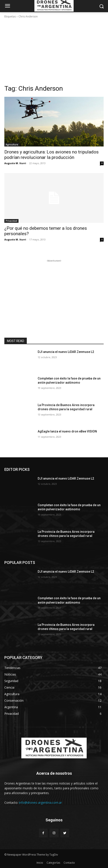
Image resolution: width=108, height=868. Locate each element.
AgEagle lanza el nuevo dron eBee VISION (67, 431)
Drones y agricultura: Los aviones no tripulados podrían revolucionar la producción (51, 155)
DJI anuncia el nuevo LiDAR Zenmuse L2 (66, 352)
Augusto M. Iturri (15, 163)
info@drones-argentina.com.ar (40, 802)
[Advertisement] (54, 51)
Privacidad (11, 221)
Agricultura (12, 145)
